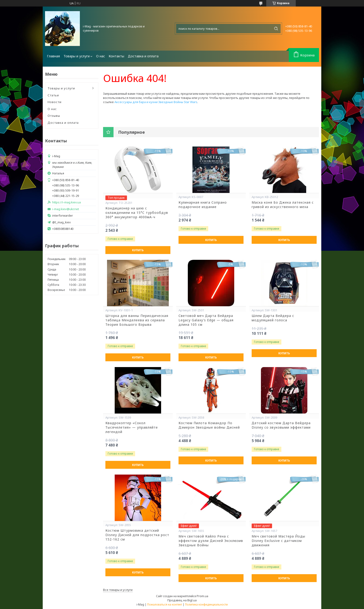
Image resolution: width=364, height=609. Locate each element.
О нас (101, 56)
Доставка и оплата (143, 56)
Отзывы (54, 116)
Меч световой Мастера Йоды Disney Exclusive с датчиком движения (278, 541)
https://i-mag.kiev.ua (67, 202)
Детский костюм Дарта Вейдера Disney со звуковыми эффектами (281, 425)
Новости (55, 102)
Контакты (116, 56)
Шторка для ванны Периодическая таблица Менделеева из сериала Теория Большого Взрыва (137, 320)
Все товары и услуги (118, 590)
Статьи (53, 95)
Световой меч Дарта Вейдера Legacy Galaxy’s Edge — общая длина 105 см (206, 320)
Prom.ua (202, 596)
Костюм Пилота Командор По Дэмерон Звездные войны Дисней (209, 425)
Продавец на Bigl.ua (182, 600)
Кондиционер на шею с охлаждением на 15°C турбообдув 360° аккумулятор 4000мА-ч (137, 213)
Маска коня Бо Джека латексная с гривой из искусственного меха (283, 205)
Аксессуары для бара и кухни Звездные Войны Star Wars (156, 102)
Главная (53, 56)
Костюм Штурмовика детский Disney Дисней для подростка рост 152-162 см (137, 535)
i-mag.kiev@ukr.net (66, 209)
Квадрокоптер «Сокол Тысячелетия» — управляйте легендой (132, 427)
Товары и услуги (77, 56)
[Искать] (276, 29)
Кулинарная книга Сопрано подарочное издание (203, 205)
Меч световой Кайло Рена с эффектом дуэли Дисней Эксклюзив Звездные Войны (211, 541)
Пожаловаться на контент (165, 604)
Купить (138, 250)
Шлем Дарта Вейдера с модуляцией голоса (273, 318)
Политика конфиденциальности (206, 604)
